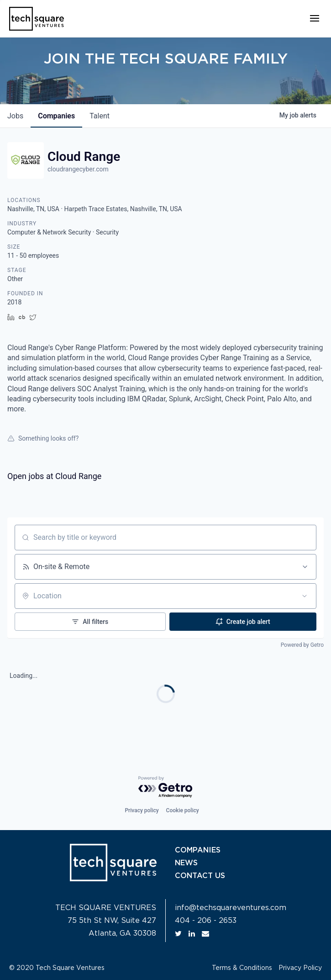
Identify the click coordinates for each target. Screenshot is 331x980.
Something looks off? (43, 438)
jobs (15, 116)
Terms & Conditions (242, 968)
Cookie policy (183, 810)
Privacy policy (142, 810)
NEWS (186, 863)
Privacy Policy (300, 968)
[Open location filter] (305, 596)
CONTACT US (200, 876)
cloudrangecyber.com (78, 169)
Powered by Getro (302, 645)
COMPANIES (198, 850)
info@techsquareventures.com (231, 908)
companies (56, 116)
